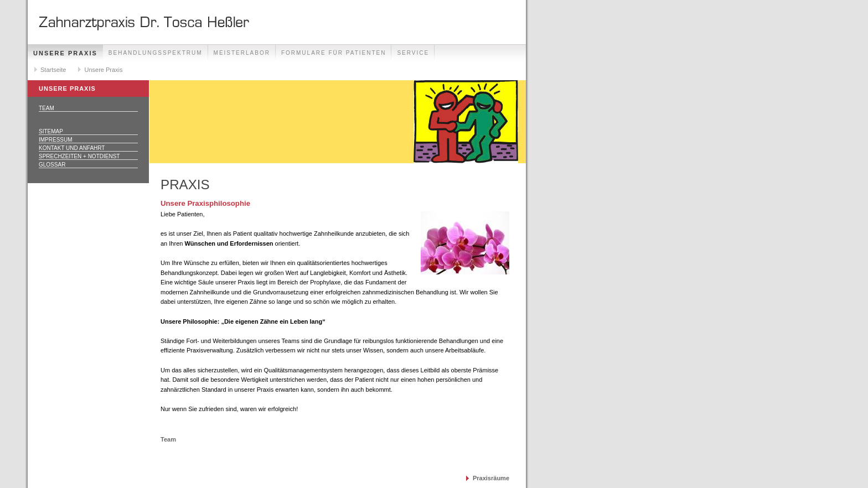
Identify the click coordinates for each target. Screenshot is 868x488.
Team (46, 108)
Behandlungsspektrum (156, 53)
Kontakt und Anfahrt (72, 148)
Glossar (52, 165)
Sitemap (51, 131)
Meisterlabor (242, 53)
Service (413, 53)
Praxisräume (491, 478)
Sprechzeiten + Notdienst (79, 156)
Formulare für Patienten (334, 53)
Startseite (53, 70)
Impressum (56, 140)
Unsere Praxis (65, 53)
